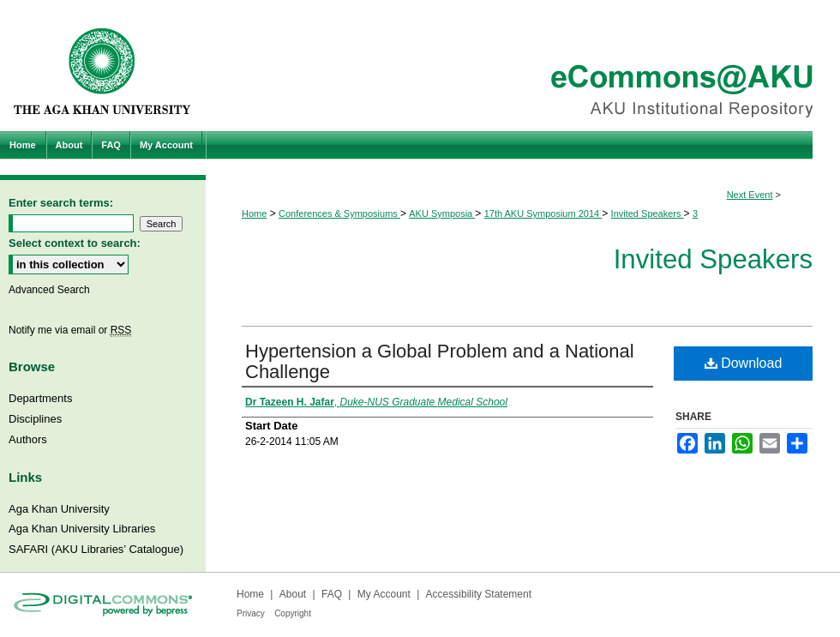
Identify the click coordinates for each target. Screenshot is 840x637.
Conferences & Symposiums (339, 213)
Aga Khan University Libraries (82, 529)
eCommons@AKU (523, 66)
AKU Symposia (442, 213)
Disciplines (35, 419)
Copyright (293, 613)
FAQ (332, 594)
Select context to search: (75, 243)
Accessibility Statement (479, 594)
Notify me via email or (70, 330)
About (293, 594)
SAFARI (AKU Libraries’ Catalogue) (96, 549)
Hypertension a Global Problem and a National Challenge (440, 361)
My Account (384, 594)
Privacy (251, 613)
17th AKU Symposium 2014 (543, 213)
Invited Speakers (648, 213)
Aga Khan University (59, 509)
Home (254, 213)
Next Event (750, 195)
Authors (28, 439)
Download (744, 363)
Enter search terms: (61, 203)
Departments (40, 398)
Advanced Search (49, 290)
